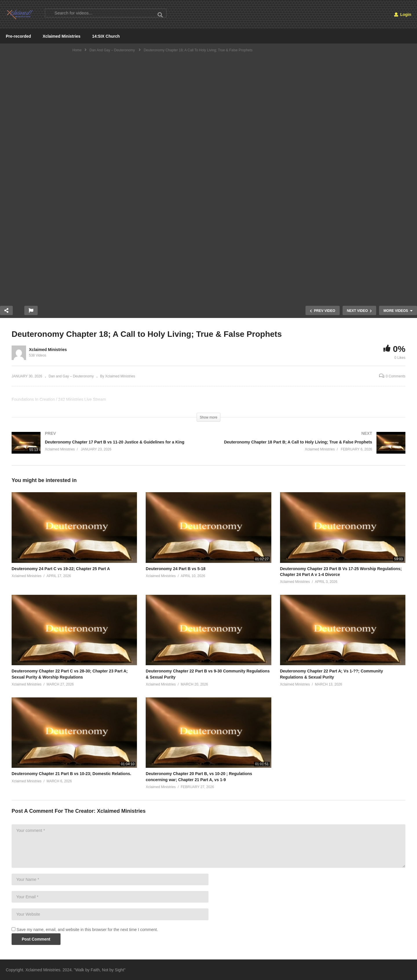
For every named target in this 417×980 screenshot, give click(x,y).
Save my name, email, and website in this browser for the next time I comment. (87, 930)
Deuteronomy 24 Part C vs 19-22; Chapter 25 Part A (61, 569)
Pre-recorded (18, 36)
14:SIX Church (106, 36)
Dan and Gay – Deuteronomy (71, 376)
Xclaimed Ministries (62, 36)
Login (403, 14)
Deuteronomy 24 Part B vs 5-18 (175, 569)
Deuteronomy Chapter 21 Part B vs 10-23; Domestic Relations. (71, 774)
